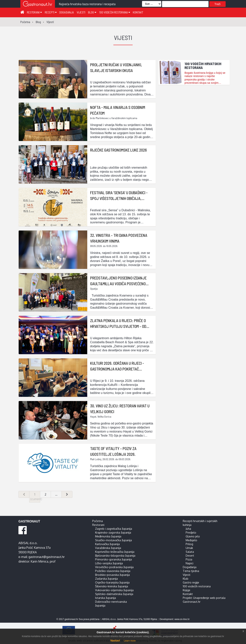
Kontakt (138, 12)
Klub (186, 579)
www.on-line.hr (182, 619)
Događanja (67, 12)
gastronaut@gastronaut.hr (47, 557)
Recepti (51, 12)
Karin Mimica (39, 561)
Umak (189, 548)
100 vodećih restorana (115, 12)
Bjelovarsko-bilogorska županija (115, 555)
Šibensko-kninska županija (112, 586)
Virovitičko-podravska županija (114, 567)
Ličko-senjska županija (109, 563)
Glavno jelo (193, 536)
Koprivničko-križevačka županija (115, 552)
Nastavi (115, 641)
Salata (190, 552)
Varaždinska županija (108, 548)
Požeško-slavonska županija (113, 571)
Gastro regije (191, 582)
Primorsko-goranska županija (113, 559)
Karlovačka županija (107, 544)
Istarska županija (106, 598)
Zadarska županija (106, 579)
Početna (98, 521)
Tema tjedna (191, 571)
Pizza (189, 559)
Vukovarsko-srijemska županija (114, 590)
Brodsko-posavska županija (112, 575)
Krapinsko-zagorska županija (113, 532)
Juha (188, 529)
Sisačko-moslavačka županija (113, 540)
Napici (189, 563)
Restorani (34, 12)
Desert (190, 555)
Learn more (130, 641)
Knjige (187, 590)
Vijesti (81, 12)
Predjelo (191, 532)
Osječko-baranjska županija (112, 582)
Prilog (189, 544)
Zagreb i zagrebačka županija (114, 529)
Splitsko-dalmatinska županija (114, 594)
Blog (92, 12)
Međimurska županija (108, 536)
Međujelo (191, 540)
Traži (217, 4)
